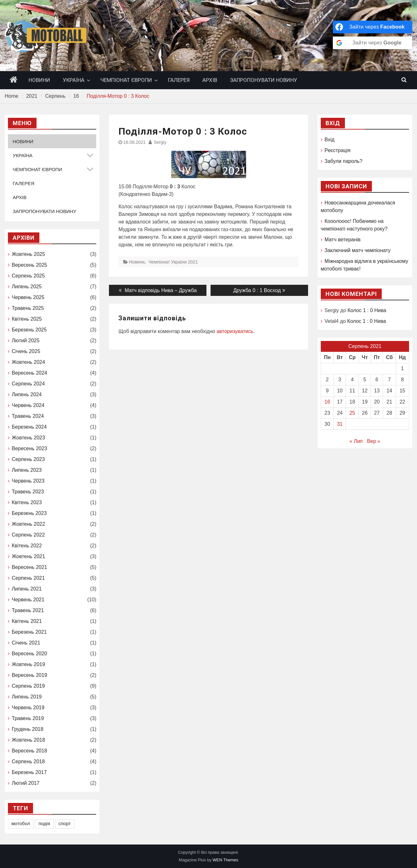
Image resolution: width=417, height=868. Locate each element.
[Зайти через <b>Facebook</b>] (373, 27)
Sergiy (160, 142)
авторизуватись (235, 331)
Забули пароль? (343, 161)
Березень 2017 (29, 772)
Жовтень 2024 (28, 362)
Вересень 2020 (29, 654)
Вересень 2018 (29, 751)
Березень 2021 (29, 632)
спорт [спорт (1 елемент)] (65, 823)
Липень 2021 (27, 589)
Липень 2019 (27, 697)
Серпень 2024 (28, 384)
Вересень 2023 (29, 448)
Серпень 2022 (28, 535)
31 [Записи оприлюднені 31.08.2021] (340, 424)
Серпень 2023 (28, 459)
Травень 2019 (28, 718)
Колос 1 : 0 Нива (367, 310)
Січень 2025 (26, 351)
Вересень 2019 (29, 675)
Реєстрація (338, 150)
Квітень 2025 (27, 319)
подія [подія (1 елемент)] (44, 823)
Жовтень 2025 (28, 254)
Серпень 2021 (28, 578)
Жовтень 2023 (28, 438)
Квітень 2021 (27, 621)
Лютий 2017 (26, 783)
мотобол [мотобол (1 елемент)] (21, 823)
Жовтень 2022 (28, 524)
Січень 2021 (26, 643)
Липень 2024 (27, 394)
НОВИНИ (39, 80)
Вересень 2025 (29, 265)
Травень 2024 (28, 416)
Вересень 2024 (29, 373)
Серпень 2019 (28, 686)
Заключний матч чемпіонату (358, 250)
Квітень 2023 (27, 502)
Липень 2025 (27, 287)
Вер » (373, 441)
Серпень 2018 (28, 761)
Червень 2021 (28, 600)
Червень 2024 (28, 405)
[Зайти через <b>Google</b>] (373, 43)
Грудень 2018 (27, 729)
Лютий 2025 (26, 341)
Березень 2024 (29, 427)
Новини (137, 262)
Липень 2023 (27, 470)
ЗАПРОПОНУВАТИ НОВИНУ (264, 80)
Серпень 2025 (28, 276)
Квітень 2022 (27, 546)
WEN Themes (225, 860)
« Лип (356, 441)
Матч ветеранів (343, 240)
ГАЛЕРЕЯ (179, 80)
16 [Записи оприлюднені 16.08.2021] (327, 402)
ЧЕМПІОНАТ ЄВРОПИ (126, 80)
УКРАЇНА (74, 80)
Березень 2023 (29, 513)
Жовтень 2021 (28, 556)
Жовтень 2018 (28, 740)
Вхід (330, 140)
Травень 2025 (28, 308)
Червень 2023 (28, 481)
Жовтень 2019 (28, 664)
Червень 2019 (28, 708)
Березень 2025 (29, 330)
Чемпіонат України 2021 (173, 262)
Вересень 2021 (29, 567)
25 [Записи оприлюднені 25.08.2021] (352, 413)
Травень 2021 (28, 610)
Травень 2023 (28, 492)
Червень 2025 (28, 297)
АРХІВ (210, 80)
